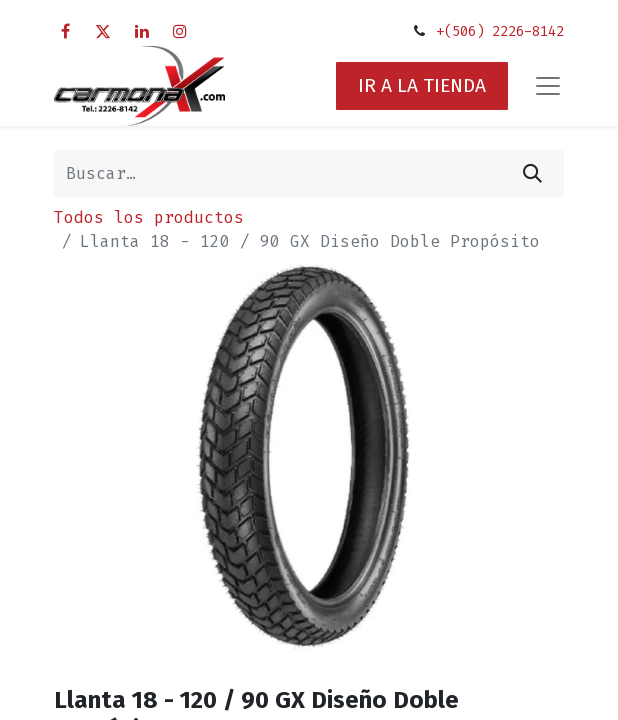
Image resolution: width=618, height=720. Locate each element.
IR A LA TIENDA (422, 85)
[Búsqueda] (532, 174)
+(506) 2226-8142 (500, 31)
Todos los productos (149, 217)
